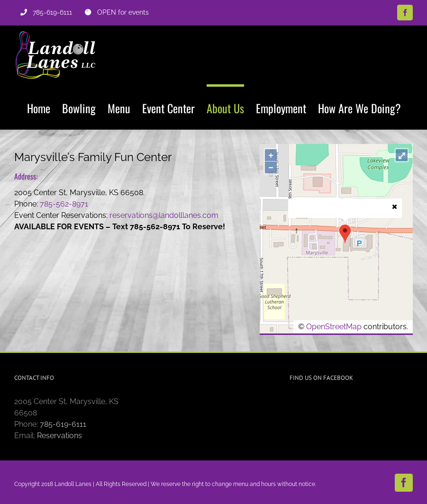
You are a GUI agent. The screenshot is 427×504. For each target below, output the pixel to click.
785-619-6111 (63, 424)
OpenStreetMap (334, 327)
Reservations (59, 436)
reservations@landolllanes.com (164, 215)
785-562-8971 (64, 204)
